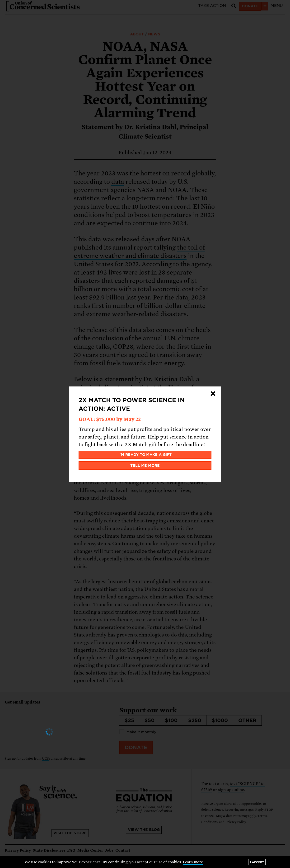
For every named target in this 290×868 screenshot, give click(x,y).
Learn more (193, 862)
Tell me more (145, 466)
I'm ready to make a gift (145, 455)
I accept (257, 862)
